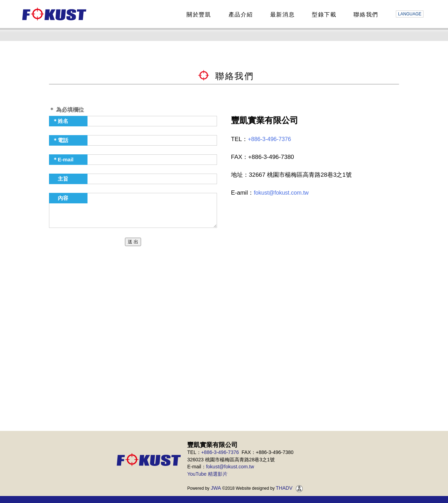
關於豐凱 (198, 15)
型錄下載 (323, 15)
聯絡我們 (365, 15)
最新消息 (281, 15)
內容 (60, 198)
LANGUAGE (410, 14)
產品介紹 (240, 15)
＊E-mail (63, 159)
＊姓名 (60, 121)
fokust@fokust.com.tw (281, 193)
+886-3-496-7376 (269, 139)
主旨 (60, 179)
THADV (284, 488)
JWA (215, 488)
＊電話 (60, 140)
